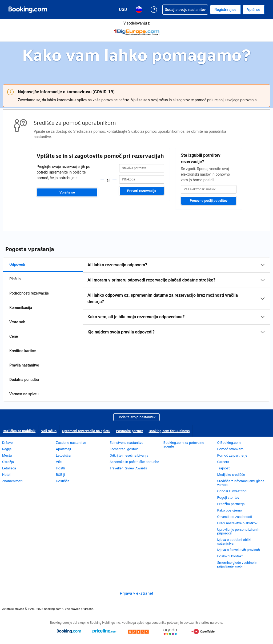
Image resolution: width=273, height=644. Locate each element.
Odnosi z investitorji (232, 491)
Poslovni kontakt (230, 556)
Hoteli (7, 475)
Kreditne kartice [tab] (23, 351)
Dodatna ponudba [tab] (24, 380)
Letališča (9, 468)
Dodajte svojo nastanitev (136, 417)
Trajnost (223, 468)
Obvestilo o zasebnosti (234, 517)
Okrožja (8, 462)
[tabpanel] (177, 299)
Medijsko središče (231, 475)
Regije (7, 449)
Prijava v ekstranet (136, 593)
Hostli (61, 468)
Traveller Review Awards (128, 468)
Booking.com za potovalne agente (184, 444)
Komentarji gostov (124, 449)
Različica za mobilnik (19, 431)
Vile (59, 462)
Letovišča (63, 455)
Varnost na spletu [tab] (24, 394)
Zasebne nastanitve (71, 443)
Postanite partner (130, 431)
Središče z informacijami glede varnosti (241, 483)
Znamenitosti (12, 481)
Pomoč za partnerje (232, 455)
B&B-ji (61, 475)
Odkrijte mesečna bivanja (129, 455)
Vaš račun (49, 431)
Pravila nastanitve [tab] (24, 365)
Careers (223, 462)
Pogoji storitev (228, 498)
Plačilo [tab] (15, 279)
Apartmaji (64, 449)
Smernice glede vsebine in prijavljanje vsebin (237, 564)
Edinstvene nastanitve (126, 443)
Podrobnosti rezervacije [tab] (29, 293)
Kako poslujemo (229, 510)
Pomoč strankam (230, 449)
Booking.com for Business (169, 431)
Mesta (7, 455)
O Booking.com (229, 443)
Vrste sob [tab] (17, 322)
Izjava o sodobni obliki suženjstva (234, 542)
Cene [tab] (14, 336)
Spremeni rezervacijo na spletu (86, 431)
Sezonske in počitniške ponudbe (134, 462)
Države (7, 443)
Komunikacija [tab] (21, 308)
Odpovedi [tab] (17, 264)
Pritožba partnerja (231, 504)
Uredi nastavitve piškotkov (237, 523)
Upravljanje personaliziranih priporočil (238, 531)
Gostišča (63, 481)
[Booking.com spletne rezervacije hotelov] (28, 10)
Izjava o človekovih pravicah (238, 550)
